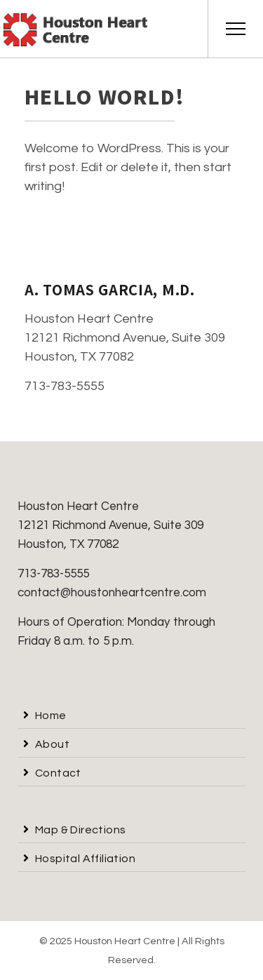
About (52, 744)
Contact (58, 773)
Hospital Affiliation (85, 859)
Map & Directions (80, 830)
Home (51, 716)
